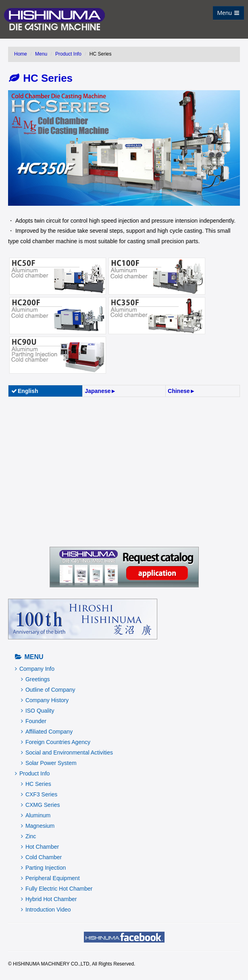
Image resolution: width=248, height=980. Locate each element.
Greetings (35, 679)
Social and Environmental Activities (67, 753)
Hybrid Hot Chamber (49, 899)
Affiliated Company (47, 732)
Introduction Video (46, 910)
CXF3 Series (39, 794)
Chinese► (181, 391)
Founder (34, 721)
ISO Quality (38, 711)
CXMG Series (40, 805)
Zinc (28, 836)
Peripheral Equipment (50, 878)
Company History (45, 700)
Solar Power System (49, 763)
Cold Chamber (41, 857)
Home (21, 54)
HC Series (41, 78)
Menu (228, 13)
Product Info (68, 54)
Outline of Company (48, 690)
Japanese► (100, 391)
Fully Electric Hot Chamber (57, 889)
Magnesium (38, 826)
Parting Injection (43, 868)
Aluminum (36, 815)
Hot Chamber (40, 847)
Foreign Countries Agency (56, 742)
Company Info (35, 669)
